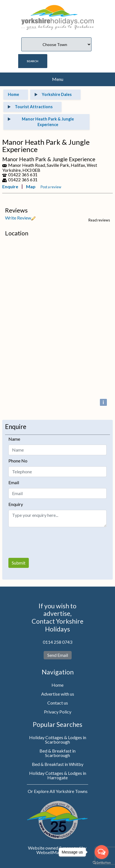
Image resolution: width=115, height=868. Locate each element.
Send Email (58, 655)
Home (57, 685)
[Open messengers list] (102, 852)
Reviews (16, 210)
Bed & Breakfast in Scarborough (57, 753)
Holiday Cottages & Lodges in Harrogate (58, 775)
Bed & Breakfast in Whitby (58, 764)
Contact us (58, 703)
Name (14, 439)
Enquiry (16, 504)
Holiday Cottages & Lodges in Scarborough (58, 740)
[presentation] (51, 542)
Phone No (18, 461)
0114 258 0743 (57, 642)
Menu (58, 79)
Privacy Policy (58, 712)
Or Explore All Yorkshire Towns (58, 791)
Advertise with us (58, 694)
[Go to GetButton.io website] (102, 863)
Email (14, 482)
